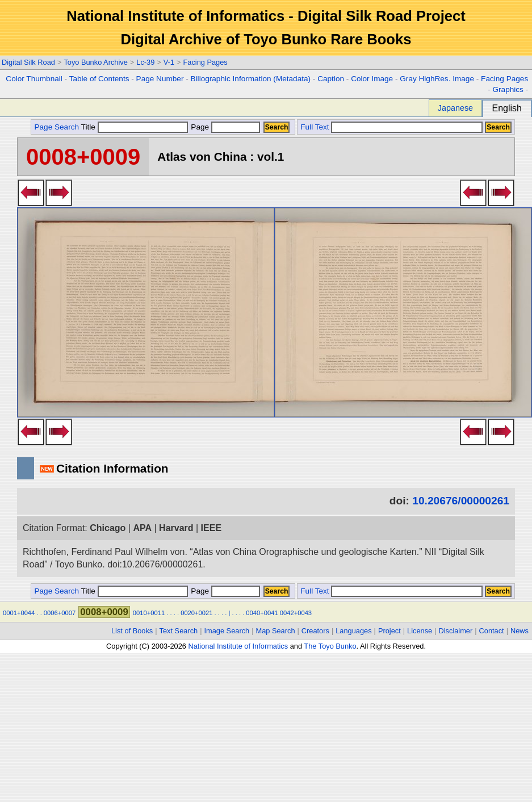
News (520, 631)
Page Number (160, 79)
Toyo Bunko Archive (95, 62)
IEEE (211, 528)
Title (135, 127)
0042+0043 (296, 613)
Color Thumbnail (34, 79)
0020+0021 (196, 613)
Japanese (455, 108)
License (420, 631)
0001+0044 (19, 613)
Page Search (56, 127)
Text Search (179, 631)
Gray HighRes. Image (437, 79)
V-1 (169, 62)
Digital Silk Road (28, 62)
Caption (331, 79)
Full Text (315, 127)
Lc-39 (145, 62)
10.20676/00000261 (461, 501)
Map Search (276, 631)
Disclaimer (456, 631)
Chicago (108, 528)
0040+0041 (262, 613)
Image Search (227, 631)
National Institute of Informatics (238, 646)
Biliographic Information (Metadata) (251, 79)
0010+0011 (149, 613)
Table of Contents (99, 79)
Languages (353, 631)
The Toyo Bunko (330, 646)
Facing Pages (205, 62)
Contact (492, 631)
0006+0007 (60, 613)
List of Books (132, 631)
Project (389, 631)
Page (225, 127)
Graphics (508, 89)
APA (142, 528)
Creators (315, 631)
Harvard (176, 528)
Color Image (372, 79)
